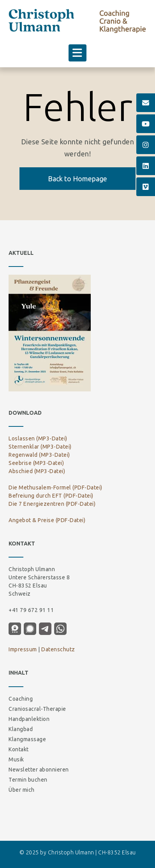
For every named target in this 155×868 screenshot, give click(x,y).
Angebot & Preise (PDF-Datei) (47, 520)
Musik (16, 759)
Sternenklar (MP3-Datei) (40, 447)
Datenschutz (58, 649)
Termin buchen (28, 780)
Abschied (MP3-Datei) (37, 471)
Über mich (22, 790)
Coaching (21, 699)
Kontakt (19, 749)
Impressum (23, 649)
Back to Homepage (77, 179)
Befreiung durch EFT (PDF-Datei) (51, 496)
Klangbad (21, 729)
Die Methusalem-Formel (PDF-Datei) (55, 487)
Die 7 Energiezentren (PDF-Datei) (52, 504)
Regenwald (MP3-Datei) (39, 455)
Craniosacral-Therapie (37, 709)
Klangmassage (27, 739)
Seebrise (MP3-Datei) (36, 463)
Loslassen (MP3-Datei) (38, 438)
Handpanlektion (29, 719)
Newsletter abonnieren (39, 770)
